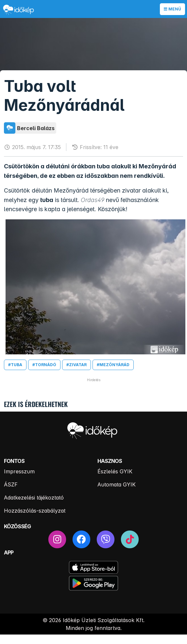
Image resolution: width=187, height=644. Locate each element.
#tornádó (44, 365)
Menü (172, 9)
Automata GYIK (117, 484)
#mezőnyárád (113, 365)
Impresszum (19, 471)
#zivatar (76, 365)
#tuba (15, 365)
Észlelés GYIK (115, 471)
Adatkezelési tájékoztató (34, 498)
